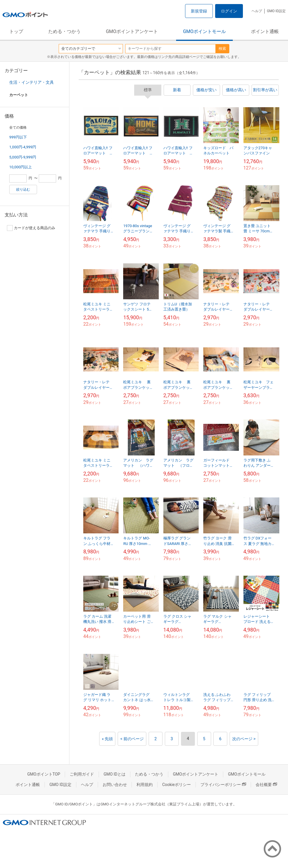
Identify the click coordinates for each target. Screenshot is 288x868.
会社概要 (266, 785)
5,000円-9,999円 (23, 157)
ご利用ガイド (82, 774)
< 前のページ (132, 739)
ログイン (229, 11)
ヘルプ (257, 11)
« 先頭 (107, 739)
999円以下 (18, 137)
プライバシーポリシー (223, 785)
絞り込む (23, 189)
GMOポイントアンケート (132, 31)
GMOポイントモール (204, 31)
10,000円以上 (21, 167)
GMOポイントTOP (44, 774)
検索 (222, 49)
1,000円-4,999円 (23, 147)
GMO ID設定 (276, 11)
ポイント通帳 (265, 31)
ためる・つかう (64, 31)
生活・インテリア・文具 (32, 82)
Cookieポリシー (177, 785)
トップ (16, 31)
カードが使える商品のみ (31, 228)
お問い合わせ (115, 785)
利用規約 (145, 785)
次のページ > (244, 739)
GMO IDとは (115, 774)
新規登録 (199, 11)
